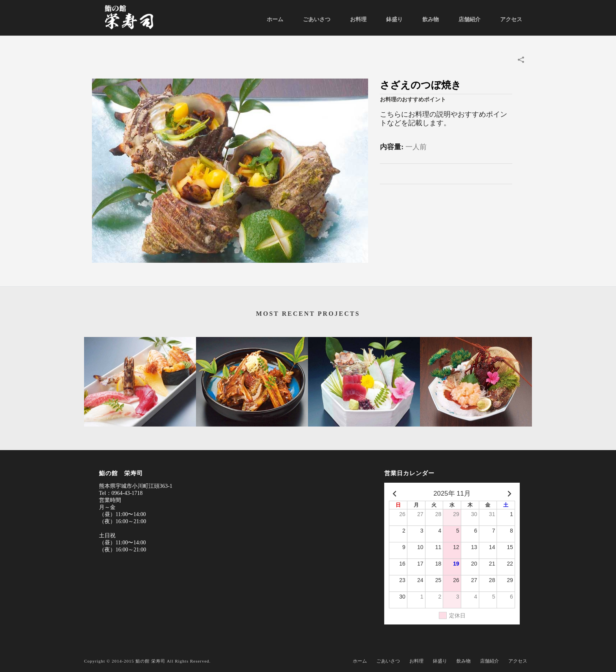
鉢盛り (394, 19)
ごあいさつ (317, 19)
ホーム (275, 19)
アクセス (511, 19)
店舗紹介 (469, 19)
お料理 (358, 19)
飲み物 (431, 19)
